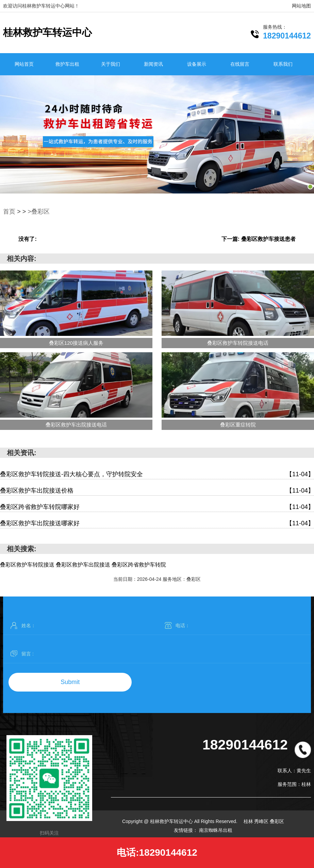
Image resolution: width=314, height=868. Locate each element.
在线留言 (240, 64)
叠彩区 (277, 821)
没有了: (27, 239)
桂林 (249, 821)
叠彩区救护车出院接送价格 (157, 491)
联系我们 (283, 64)
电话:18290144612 (157, 852)
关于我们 (111, 64)
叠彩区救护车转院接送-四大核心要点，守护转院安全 (157, 474)
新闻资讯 (153, 64)
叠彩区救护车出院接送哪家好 (157, 523)
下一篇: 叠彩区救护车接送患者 (259, 239)
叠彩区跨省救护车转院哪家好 (157, 507)
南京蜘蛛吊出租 (216, 830)
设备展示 (197, 64)
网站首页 (24, 64)
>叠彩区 (39, 212)
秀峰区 (262, 821)
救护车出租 (67, 64)
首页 (9, 212)
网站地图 (301, 6)
